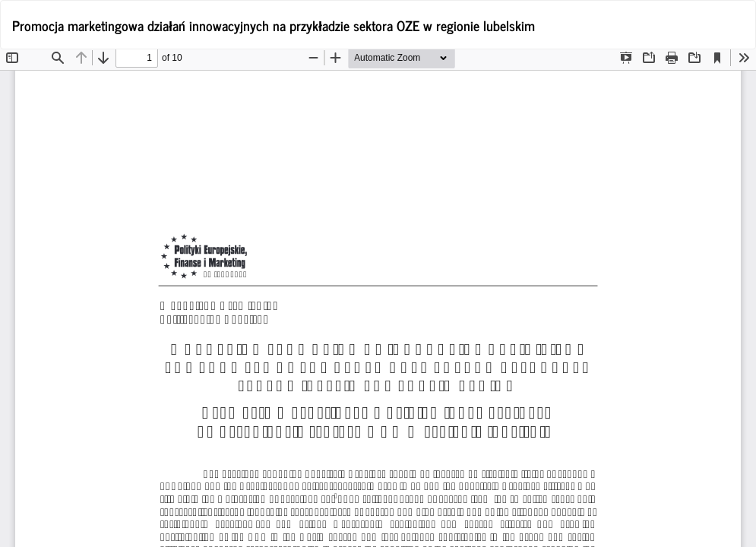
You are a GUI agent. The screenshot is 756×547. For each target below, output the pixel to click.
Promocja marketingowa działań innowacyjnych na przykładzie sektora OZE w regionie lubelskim (274, 25)
